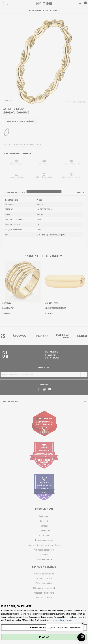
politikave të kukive (64, 620)
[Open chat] (81, 637)
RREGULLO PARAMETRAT (44, 627)
